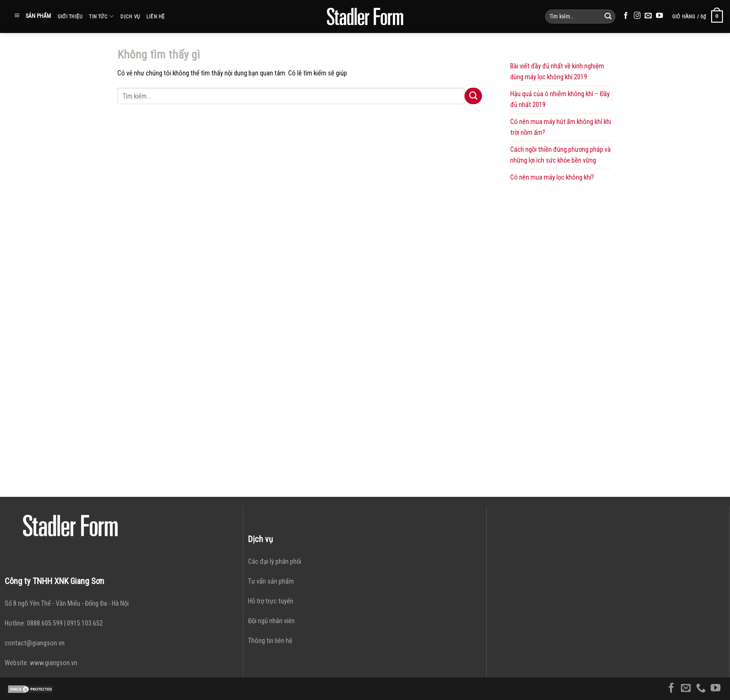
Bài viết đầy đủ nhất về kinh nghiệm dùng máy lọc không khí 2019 (557, 72)
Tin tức (101, 16)
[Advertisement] (562, 327)
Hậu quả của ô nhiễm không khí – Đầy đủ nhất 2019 (560, 99)
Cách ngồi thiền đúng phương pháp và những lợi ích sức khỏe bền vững (560, 155)
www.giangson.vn (54, 663)
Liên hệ (156, 16)
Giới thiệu (70, 16)
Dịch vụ (130, 16)
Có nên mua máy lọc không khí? (552, 177)
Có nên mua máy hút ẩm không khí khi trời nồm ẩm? (561, 127)
